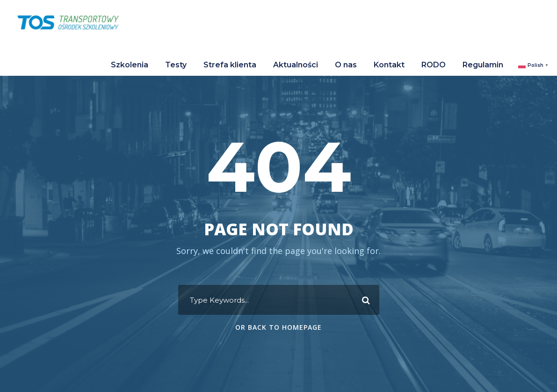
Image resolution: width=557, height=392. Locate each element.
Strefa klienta (230, 65)
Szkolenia (130, 65)
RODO (434, 65)
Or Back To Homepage (278, 327)
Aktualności (296, 65)
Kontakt (389, 65)
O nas (346, 65)
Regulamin (483, 65)
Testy (176, 65)
